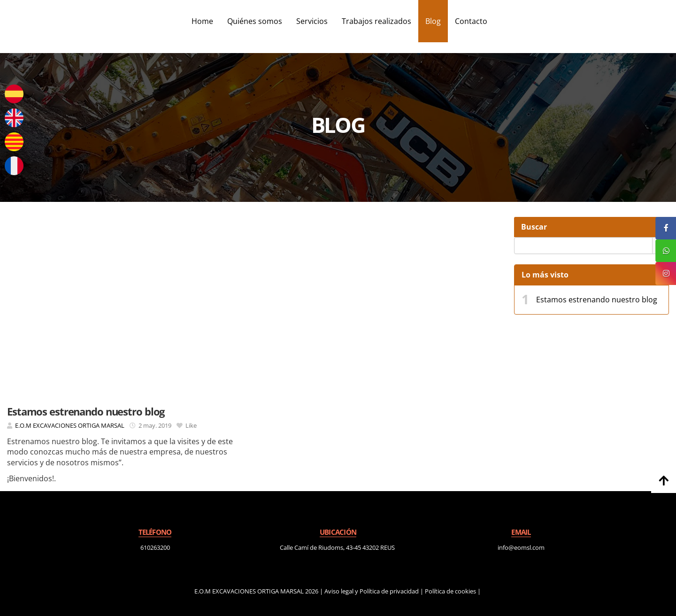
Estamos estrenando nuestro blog (597, 300)
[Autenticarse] (10, 600)
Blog (433, 21)
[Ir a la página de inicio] (5, 21)
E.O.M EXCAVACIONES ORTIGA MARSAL (70, 425)
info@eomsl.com (521, 547)
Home (202, 21)
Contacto (471, 21)
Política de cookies (450, 591)
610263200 (155, 547)
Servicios (312, 21)
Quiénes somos (255, 21)
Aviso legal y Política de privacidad (372, 591)
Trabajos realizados (376, 21)
